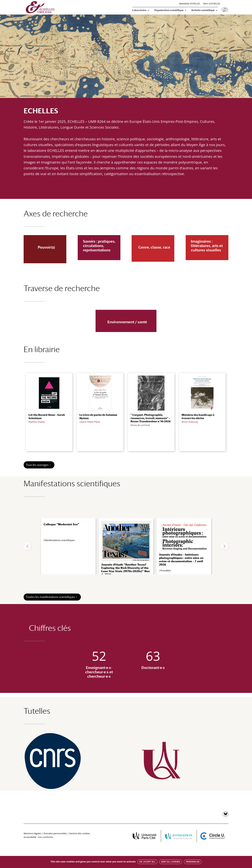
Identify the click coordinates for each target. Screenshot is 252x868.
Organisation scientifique (169, 10)
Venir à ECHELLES (212, 4)
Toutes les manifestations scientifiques (50, 597)
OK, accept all (147, 862)
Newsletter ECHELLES (189, 4)
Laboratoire (139, 10)
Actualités (166, 570)
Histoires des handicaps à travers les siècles (198, 416)
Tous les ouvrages (37, 465)
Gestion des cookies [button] (80, 833)
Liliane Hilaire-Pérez (90, 422)
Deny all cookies (171, 862)
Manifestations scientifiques (60, 540)
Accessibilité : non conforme (38, 837)
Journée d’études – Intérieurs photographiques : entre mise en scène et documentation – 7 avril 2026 (181, 560)
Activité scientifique (203, 10)
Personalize (193, 862)
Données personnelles (55, 833)
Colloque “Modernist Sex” (61, 524)
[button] (27, 546)
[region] (126, 546)
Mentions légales (32, 833)
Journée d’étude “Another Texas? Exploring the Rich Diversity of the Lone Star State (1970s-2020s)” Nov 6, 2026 (126, 570)
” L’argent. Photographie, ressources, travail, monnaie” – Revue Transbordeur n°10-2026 (151, 418)
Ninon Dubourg (190, 422)
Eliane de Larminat (140, 425)
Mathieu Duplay (37, 422)
